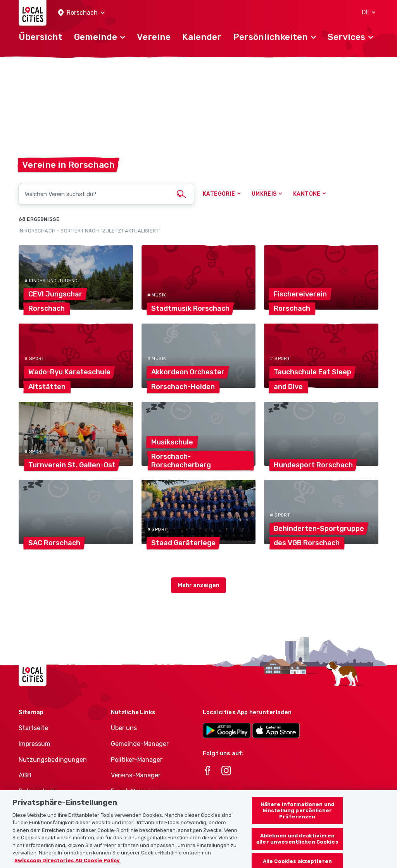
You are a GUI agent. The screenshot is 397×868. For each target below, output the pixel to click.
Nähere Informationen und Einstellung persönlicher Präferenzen (297, 822)
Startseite (33, 728)
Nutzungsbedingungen (53, 760)
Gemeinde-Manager (140, 744)
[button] (81, 13)
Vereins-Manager (136, 775)
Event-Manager (134, 791)
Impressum (35, 744)
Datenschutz (38, 791)
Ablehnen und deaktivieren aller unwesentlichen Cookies (297, 850)
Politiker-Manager (137, 760)
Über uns (124, 728)
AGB (25, 775)
